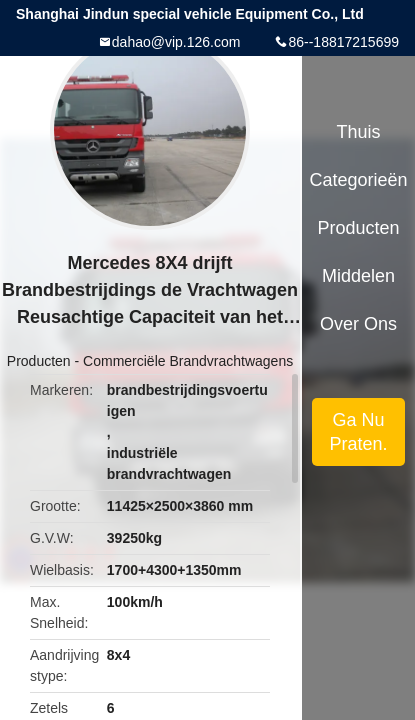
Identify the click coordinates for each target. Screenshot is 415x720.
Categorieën (358, 180)
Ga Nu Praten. (358, 432)
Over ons (358, 324)
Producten (39, 361)
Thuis (358, 132)
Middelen (358, 276)
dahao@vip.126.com (176, 42)
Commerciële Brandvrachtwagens (188, 361)
